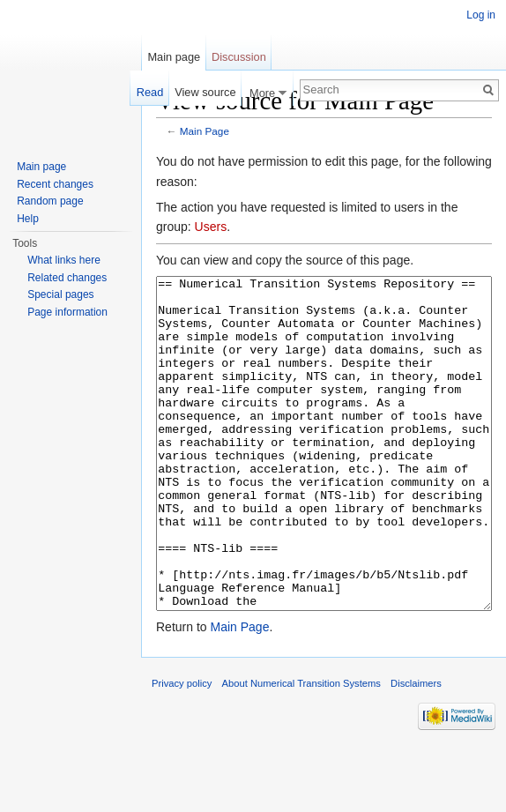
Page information (67, 312)
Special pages (60, 294)
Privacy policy (182, 749)
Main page (174, 57)
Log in (481, 15)
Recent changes (55, 184)
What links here (64, 260)
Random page (50, 201)
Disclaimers (416, 749)
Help (28, 219)
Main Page (205, 131)
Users (211, 227)
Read (150, 92)
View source (205, 92)
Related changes (67, 278)
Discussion (239, 57)
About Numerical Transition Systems (301, 749)
